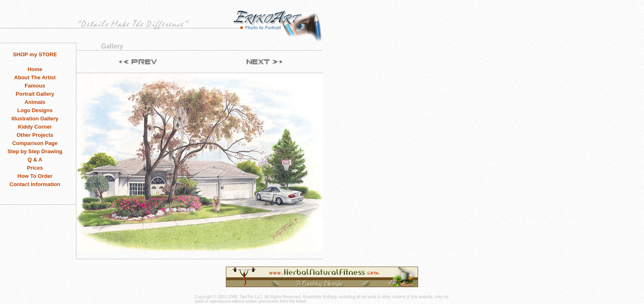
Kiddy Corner (35, 127)
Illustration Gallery (35, 119)
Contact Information (35, 184)
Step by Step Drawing (35, 151)
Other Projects (35, 135)
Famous (35, 86)
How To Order (35, 176)
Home (35, 69)
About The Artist (35, 77)
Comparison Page (35, 143)
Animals (35, 102)
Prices (35, 168)
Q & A (35, 160)
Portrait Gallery (35, 94)
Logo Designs (35, 110)
